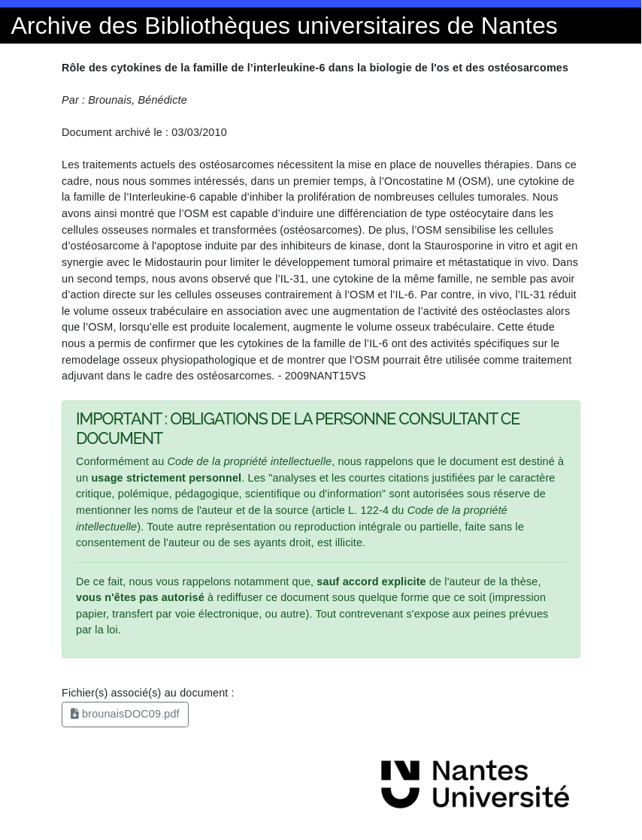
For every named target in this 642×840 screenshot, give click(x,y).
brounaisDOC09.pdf (125, 714)
